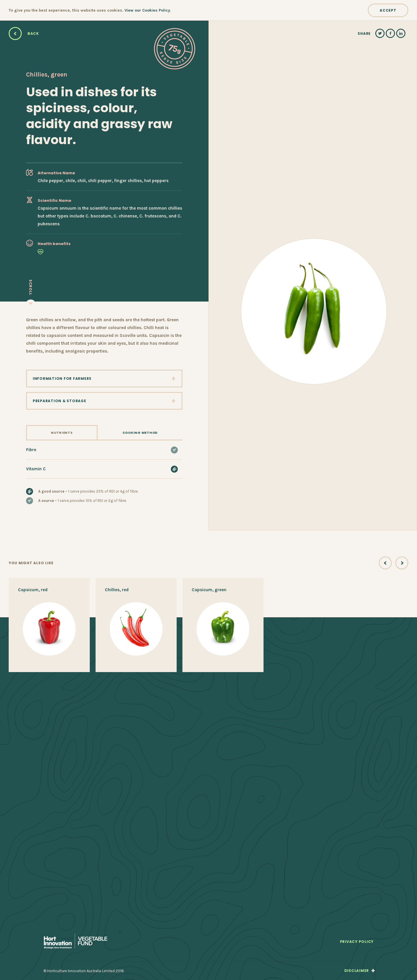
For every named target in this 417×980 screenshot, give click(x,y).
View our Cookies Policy (147, 10)
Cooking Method (140, 433)
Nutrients (62, 433)
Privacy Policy (357, 942)
